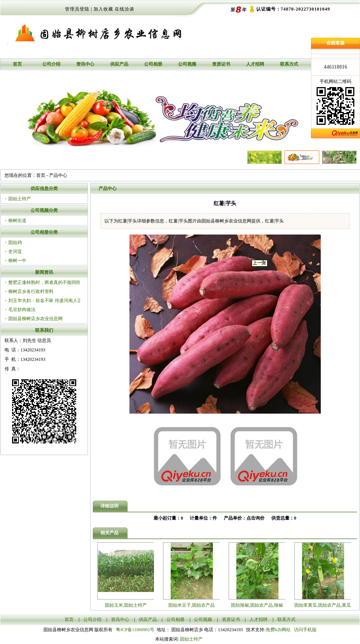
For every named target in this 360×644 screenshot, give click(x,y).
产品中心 (58, 175)
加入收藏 (103, 9)
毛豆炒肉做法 (22, 310)
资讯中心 (85, 64)
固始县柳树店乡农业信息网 (35, 319)
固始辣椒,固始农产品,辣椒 (257, 605)
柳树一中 (17, 261)
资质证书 (221, 64)
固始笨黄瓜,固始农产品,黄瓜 (323, 605)
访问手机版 (305, 630)
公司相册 (153, 64)
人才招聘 (255, 64)
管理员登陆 (77, 9)
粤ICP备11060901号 (136, 630)
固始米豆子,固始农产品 (192, 605)
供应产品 (119, 64)
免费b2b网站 (278, 630)
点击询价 (255, 518)
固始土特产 (20, 199)
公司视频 (187, 64)
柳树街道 (17, 221)
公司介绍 (51, 64)
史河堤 (15, 251)
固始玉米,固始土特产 (126, 605)
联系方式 (289, 64)
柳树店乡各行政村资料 (31, 291)
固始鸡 (15, 242)
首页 (17, 64)
